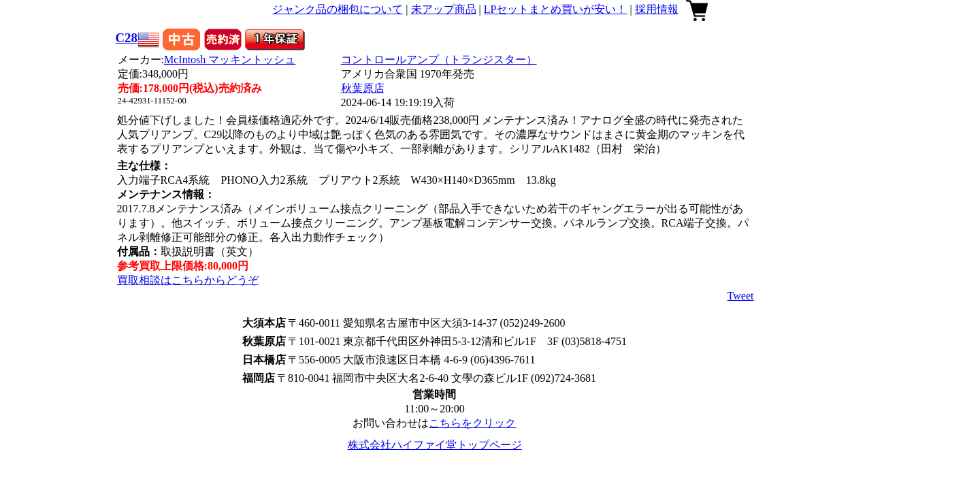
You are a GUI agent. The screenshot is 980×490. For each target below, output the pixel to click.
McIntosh (230, 60)
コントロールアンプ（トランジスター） (439, 60)
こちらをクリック (472, 423)
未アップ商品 (444, 9)
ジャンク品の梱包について (338, 9)
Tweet (741, 296)
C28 (127, 38)
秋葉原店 (363, 88)
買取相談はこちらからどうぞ (188, 280)
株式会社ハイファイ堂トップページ (435, 445)
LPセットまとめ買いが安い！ (556, 9)
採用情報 (657, 9)
